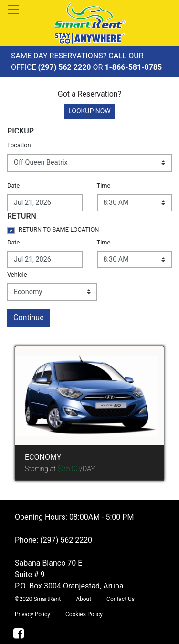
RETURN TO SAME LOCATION (59, 229)
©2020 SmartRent (38, 599)
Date (13, 185)
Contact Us (121, 599)
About (84, 599)
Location (19, 145)
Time (104, 185)
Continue (29, 317)
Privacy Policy (32, 614)
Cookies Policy (84, 614)
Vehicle (17, 274)
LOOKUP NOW (89, 111)
